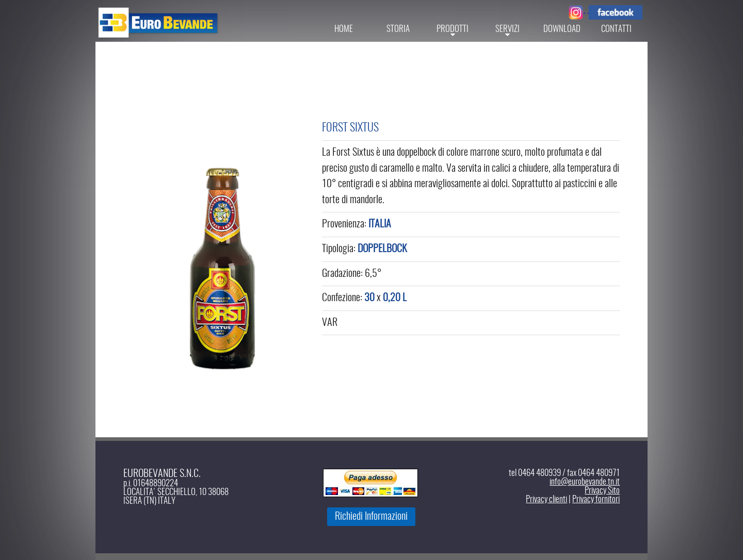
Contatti (616, 29)
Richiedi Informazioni (371, 517)
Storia (398, 29)
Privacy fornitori (596, 499)
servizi (507, 29)
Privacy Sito (602, 491)
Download (562, 29)
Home (344, 29)
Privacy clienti (546, 499)
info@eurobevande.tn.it (585, 482)
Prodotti (453, 29)
